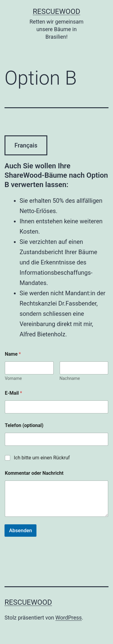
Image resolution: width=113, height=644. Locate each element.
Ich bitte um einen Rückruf (42, 458)
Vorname (13, 378)
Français (26, 145)
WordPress (69, 618)
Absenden (20, 530)
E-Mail (13, 393)
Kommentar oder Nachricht (34, 473)
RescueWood (57, 11)
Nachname (70, 378)
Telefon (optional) (24, 425)
